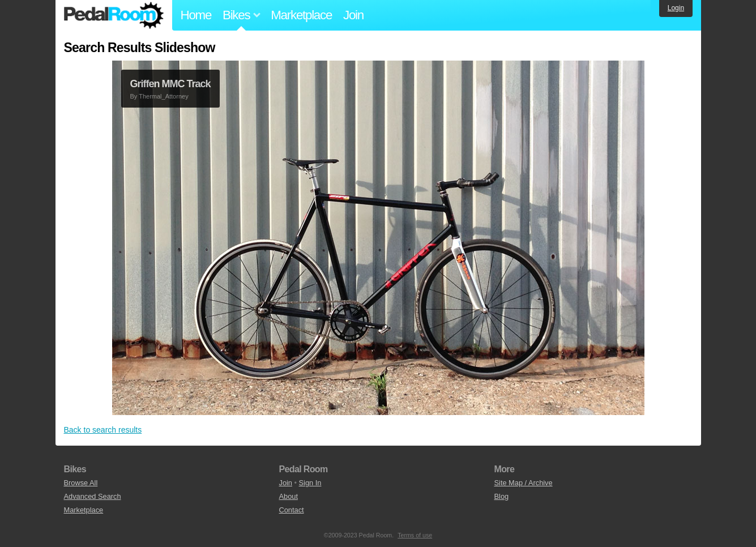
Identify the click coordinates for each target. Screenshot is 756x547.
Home (196, 15)
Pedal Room (114, 15)
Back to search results (103, 430)
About (289, 496)
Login (676, 8)
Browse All (81, 483)
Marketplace (301, 15)
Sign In (310, 483)
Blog (502, 496)
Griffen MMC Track (170, 84)
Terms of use (415, 535)
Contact (292, 510)
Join (353, 15)
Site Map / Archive (524, 483)
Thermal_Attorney (163, 96)
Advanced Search (93, 496)
